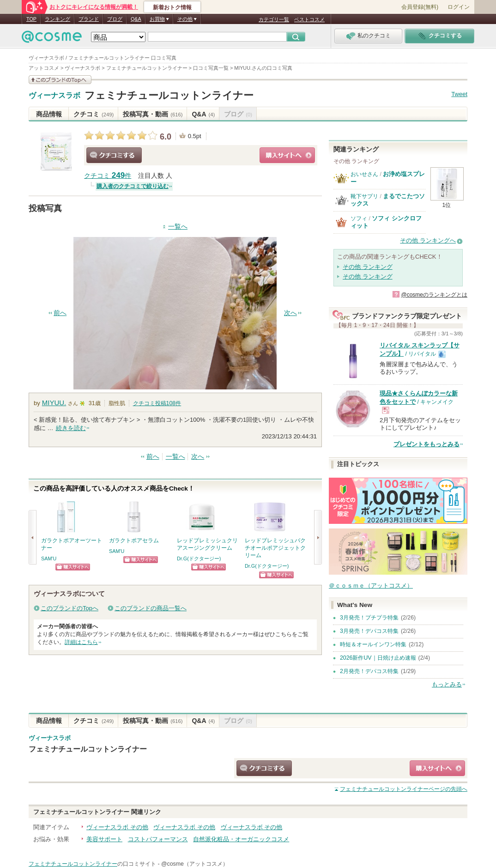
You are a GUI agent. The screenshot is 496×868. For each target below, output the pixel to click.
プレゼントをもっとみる (426, 444)
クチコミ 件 (108, 176)
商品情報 (49, 114)
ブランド (89, 19)
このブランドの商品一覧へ (151, 608)
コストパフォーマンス (158, 839)
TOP (31, 19)
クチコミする (114, 155)
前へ (60, 313)
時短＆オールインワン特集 (373, 644)
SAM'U (49, 558)
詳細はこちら (81, 642)
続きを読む (71, 428)
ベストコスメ (309, 19)
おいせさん (364, 174)
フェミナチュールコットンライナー (169, 95)
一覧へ (178, 227)
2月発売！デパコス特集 (369, 671)
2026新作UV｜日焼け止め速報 (378, 658)
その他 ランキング (368, 267)
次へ (290, 313)
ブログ (115, 19)
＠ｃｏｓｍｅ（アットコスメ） (371, 586)
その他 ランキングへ (428, 240)
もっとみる (447, 684)
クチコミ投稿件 (157, 403)
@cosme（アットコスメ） (195, 864)
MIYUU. (54, 403)
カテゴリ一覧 (274, 19)
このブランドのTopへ (70, 608)
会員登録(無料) (420, 7)
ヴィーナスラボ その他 (117, 827)
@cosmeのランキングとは (434, 295)
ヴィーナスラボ (54, 96)
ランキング (57, 19)
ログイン (459, 7)
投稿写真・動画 (153, 114)
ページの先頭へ (404, 789)
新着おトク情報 (172, 7)
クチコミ (94, 114)
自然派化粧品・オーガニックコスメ (241, 839)
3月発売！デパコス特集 (369, 631)
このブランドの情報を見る (60, 80)
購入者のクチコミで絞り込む (133, 186)
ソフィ (359, 219)
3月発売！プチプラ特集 (369, 618)
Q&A (136, 19)
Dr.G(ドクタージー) (199, 558)
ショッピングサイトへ (287, 155)
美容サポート (104, 839)
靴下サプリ (364, 196)
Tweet (459, 94)
